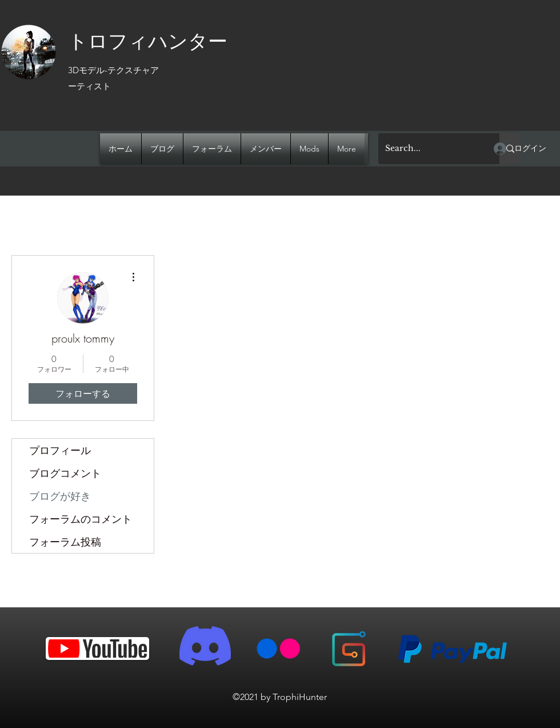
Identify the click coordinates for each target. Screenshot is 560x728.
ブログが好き (60, 496)
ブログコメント (65, 473)
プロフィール (60, 450)
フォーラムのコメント (81, 519)
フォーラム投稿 (65, 542)
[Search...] (430, 149)
